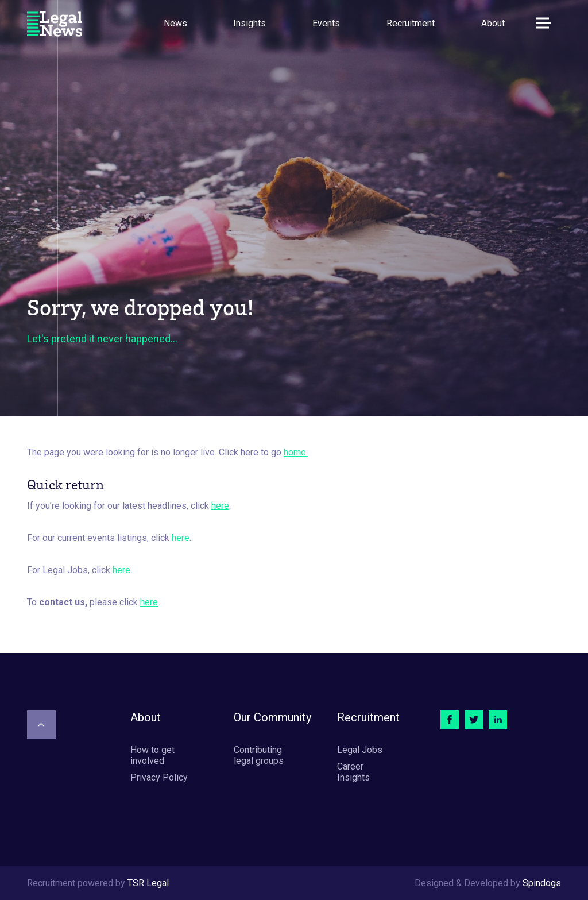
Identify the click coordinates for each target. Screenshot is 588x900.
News (175, 23)
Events (326, 23)
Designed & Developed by (488, 883)
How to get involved (152, 755)
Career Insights (353, 772)
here (220, 506)
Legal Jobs (360, 750)
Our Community (272, 717)
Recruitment (411, 23)
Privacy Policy (159, 777)
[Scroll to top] (41, 725)
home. (296, 452)
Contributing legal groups (259, 755)
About (493, 23)
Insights (249, 23)
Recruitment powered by (98, 883)
